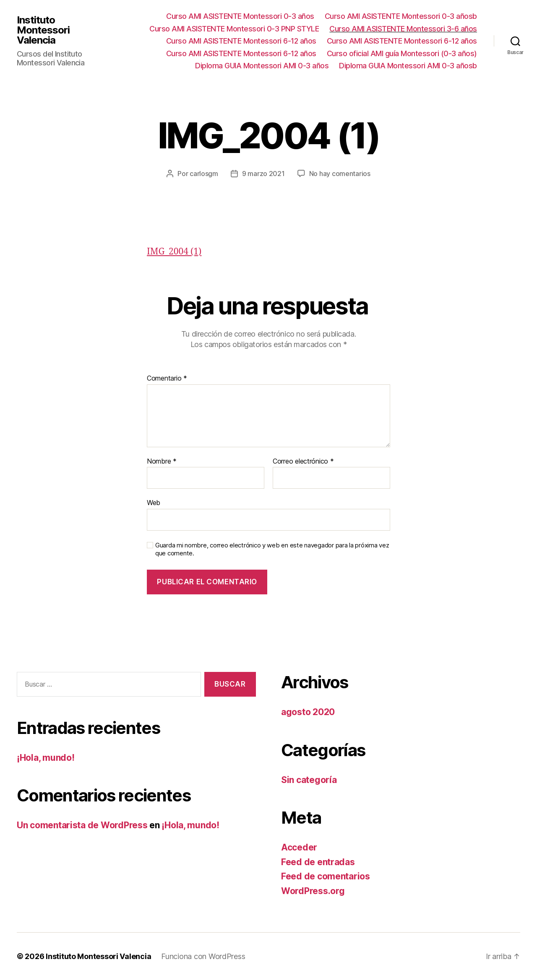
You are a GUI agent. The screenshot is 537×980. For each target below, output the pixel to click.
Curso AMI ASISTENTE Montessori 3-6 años (403, 29)
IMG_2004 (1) (174, 252)
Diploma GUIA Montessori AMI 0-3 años (262, 66)
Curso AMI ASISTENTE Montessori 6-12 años (241, 41)
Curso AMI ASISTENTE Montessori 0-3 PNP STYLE (234, 29)
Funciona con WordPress (203, 956)
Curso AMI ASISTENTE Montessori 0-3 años (240, 16)
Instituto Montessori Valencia (43, 30)
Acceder (299, 847)
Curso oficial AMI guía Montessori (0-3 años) (402, 53)
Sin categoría (309, 780)
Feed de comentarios (326, 876)
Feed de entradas (318, 862)
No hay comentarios (340, 174)
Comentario (167, 379)
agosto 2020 (308, 712)
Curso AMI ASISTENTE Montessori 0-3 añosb (401, 16)
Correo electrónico (303, 461)
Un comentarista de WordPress (82, 825)
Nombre (162, 461)
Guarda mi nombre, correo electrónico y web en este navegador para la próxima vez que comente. (272, 549)
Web (154, 503)
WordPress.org (313, 891)
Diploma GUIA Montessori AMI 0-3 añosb (408, 66)
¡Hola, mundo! (46, 758)
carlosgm (204, 174)
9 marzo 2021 (263, 174)
